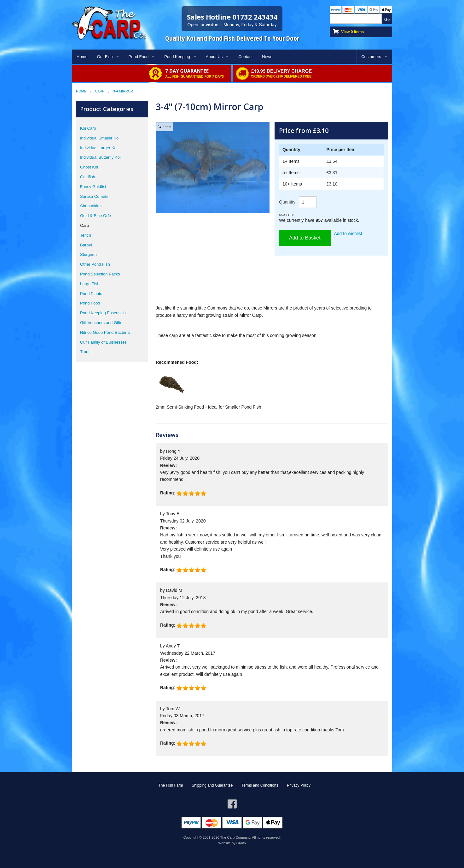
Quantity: (288, 202)
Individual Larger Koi (99, 148)
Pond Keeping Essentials (103, 313)
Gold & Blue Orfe (96, 216)
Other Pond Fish (95, 264)
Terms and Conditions (260, 785)
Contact (245, 57)
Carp (100, 91)
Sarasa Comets (94, 196)
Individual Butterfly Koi (100, 157)
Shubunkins (91, 206)
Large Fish (90, 284)
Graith (241, 843)
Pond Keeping (177, 57)
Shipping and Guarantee (212, 785)
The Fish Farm (171, 785)
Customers (371, 57)
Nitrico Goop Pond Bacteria (105, 332)
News (267, 57)
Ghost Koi (89, 167)
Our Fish (105, 57)
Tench (86, 235)
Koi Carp (88, 128)
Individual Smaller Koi (100, 138)
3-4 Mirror (123, 91)
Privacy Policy (299, 785)
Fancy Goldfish (94, 187)
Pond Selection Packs (100, 274)
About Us (214, 57)
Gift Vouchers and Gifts (101, 323)
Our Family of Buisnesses (103, 342)
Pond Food (139, 57)
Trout (85, 352)
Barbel (86, 245)
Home (82, 57)
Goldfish (88, 177)
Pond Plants (91, 294)
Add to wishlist (348, 233)
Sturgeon (88, 254)
